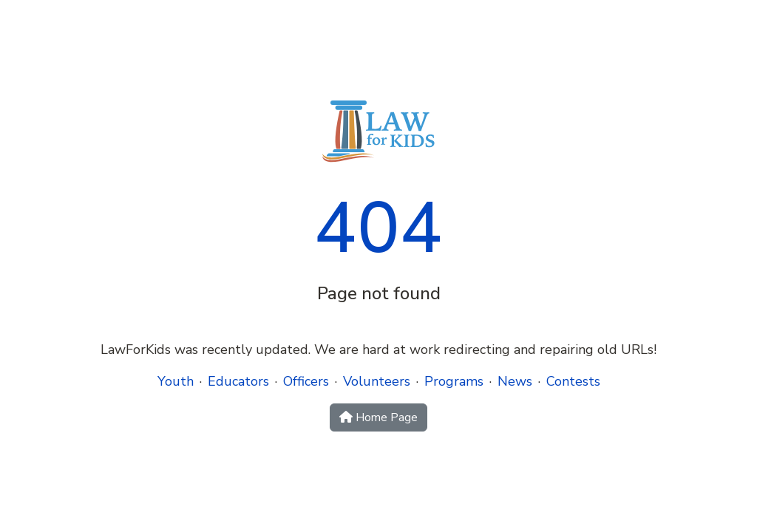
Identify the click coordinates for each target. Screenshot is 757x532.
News (515, 381)
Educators (238, 381)
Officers (306, 381)
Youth (176, 381)
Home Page (378, 417)
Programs (454, 381)
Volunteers (377, 381)
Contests (573, 381)
